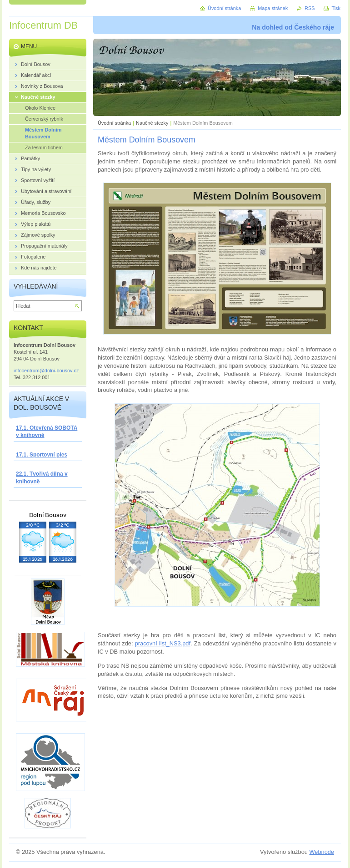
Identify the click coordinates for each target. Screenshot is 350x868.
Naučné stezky (152, 123)
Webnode (322, 852)
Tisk (336, 8)
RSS (310, 8)
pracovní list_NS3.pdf (163, 643)
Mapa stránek (273, 8)
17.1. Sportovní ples (42, 455)
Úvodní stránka (114, 123)
